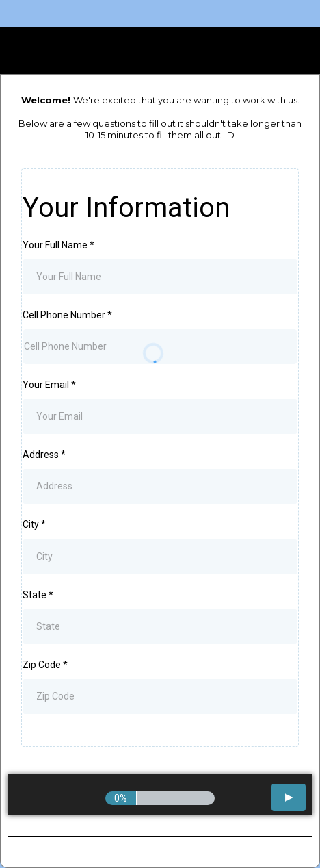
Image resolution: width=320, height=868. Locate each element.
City (34, 524)
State (38, 595)
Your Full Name (58, 245)
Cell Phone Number (67, 315)
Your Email (49, 385)
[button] (289, 797)
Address (44, 455)
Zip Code (45, 665)
